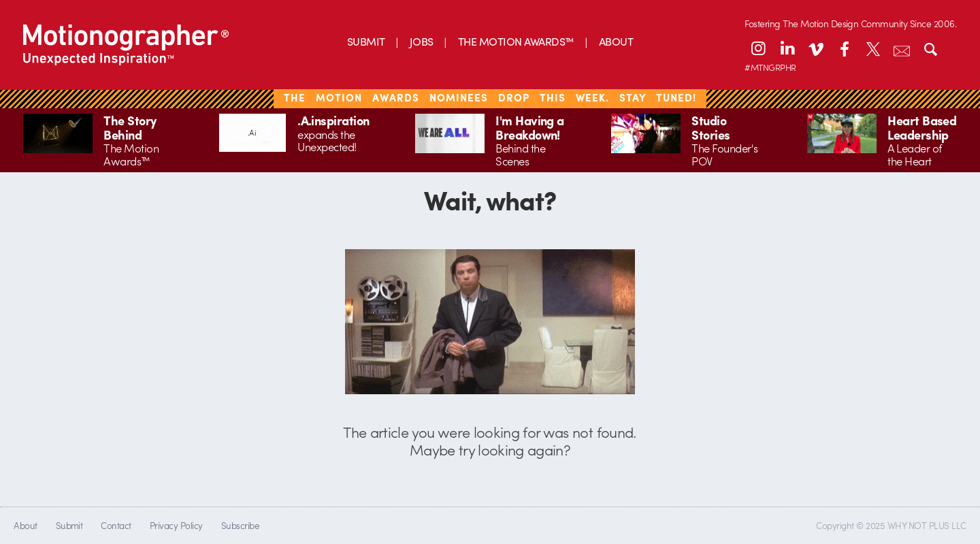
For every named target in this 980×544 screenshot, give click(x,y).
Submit (69, 525)
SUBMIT (366, 41)
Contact (116, 525)
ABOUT (616, 41)
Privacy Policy (176, 525)
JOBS (422, 41)
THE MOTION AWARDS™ (516, 41)
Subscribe (240, 525)
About (25, 525)
